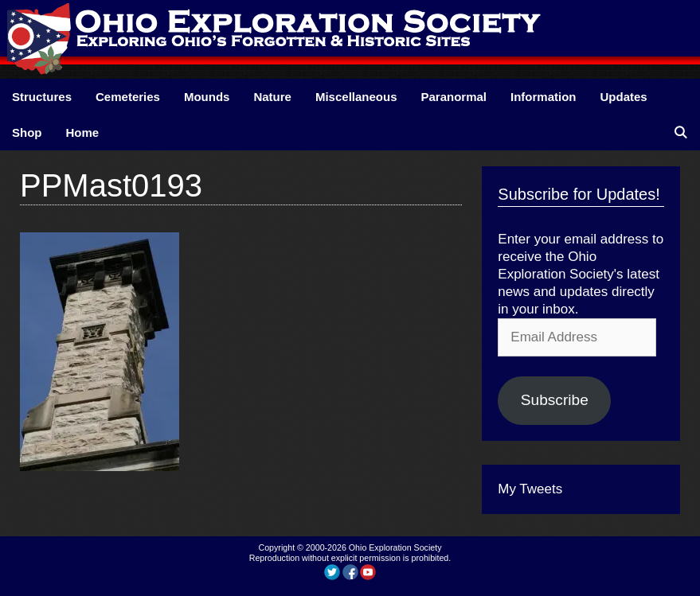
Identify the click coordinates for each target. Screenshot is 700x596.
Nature (272, 97)
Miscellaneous (356, 97)
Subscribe (555, 400)
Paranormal (454, 97)
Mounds (207, 97)
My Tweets (530, 489)
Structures (42, 97)
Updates (624, 97)
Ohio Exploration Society (395, 547)
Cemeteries (128, 97)
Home (83, 132)
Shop (27, 132)
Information (544, 97)
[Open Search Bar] (680, 132)
